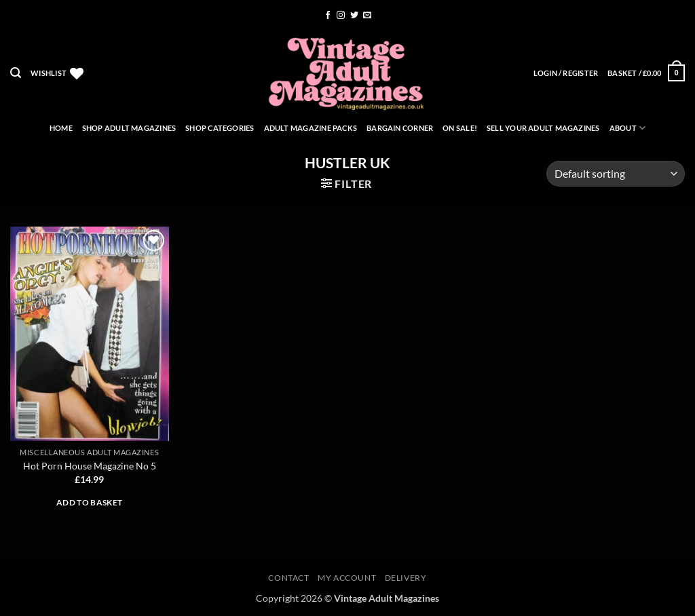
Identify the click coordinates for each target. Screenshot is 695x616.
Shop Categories (220, 128)
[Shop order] (616, 174)
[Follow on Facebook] (328, 16)
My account (347, 578)
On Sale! (460, 128)
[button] (16, 73)
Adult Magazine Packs (311, 128)
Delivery (406, 578)
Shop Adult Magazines (129, 128)
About (628, 128)
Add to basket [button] (90, 502)
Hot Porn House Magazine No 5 (90, 466)
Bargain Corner (400, 128)
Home (61, 128)
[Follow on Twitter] (354, 16)
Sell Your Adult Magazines (543, 128)
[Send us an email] (367, 16)
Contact (288, 578)
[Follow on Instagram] (341, 16)
